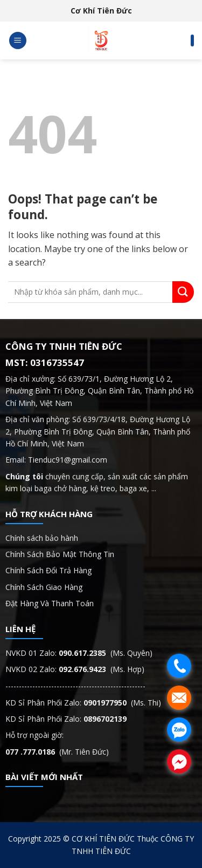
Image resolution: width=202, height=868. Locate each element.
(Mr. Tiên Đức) (57, 752)
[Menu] (18, 41)
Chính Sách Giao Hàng (44, 587)
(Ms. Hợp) (102, 669)
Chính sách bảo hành (42, 538)
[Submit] (183, 292)
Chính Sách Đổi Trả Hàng (48, 570)
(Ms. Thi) (122, 703)
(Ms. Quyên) (106, 653)
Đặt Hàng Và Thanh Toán (50, 603)
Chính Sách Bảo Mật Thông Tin (61, 554)
